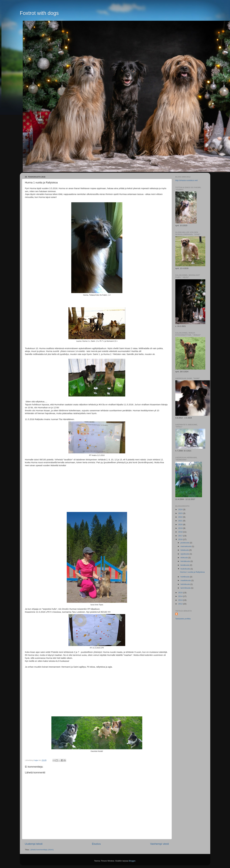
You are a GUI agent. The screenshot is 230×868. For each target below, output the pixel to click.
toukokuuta (186, 569)
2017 (181, 536)
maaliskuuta (186, 580)
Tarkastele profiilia (183, 619)
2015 (181, 593)
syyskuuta (185, 554)
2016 (181, 539)
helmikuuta (185, 584)
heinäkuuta (186, 561)
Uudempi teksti (34, 844)
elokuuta (184, 558)
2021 (181, 521)
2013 (181, 600)
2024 (181, 509)
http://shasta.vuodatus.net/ (187, 180)
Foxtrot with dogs (39, 13)
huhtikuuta (185, 577)
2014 (181, 596)
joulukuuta (185, 543)
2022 (181, 517)
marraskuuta (186, 546)
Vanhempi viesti (160, 844)
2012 (181, 604)
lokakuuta (185, 550)
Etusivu (96, 844)
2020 (181, 525)
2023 (181, 513)
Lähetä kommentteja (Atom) (42, 850)
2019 (181, 528)
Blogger (132, 861)
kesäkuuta (185, 565)
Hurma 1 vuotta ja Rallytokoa (192, 572)
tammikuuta (186, 588)
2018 (181, 532)
